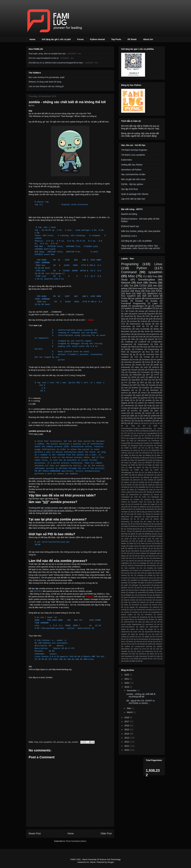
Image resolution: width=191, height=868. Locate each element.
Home (32, 39)
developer (154, 390)
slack (140, 622)
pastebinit (159, 583)
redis (126, 602)
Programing (130, 264)
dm (122, 514)
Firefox (124, 298)
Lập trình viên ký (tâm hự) (133, 199)
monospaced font (148, 570)
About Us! (148, 39)
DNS (160, 314)
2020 (127, 683)
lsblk (141, 558)
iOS (153, 398)
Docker (124, 301)
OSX (156, 326)
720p (133, 426)
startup (142, 627)
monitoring (158, 331)
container (125, 357)
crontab (147, 357)
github (133, 534)
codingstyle (155, 497)
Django (148, 324)
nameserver (129, 406)
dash (135, 507)
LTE (155, 453)
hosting (150, 541)
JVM (123, 453)
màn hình (141, 573)
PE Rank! (132, 39)
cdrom (123, 490)
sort (158, 413)
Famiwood (155, 441)
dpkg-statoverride (153, 517)
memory (128, 365)
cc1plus (157, 487)
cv (159, 504)
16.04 (143, 423)
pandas (159, 319)
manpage (143, 563)
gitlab (127, 398)
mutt (148, 365)
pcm (132, 588)
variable (124, 651)
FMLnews (143, 347)
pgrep (123, 590)
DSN (149, 436)
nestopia (140, 575)
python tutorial (138, 314)
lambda (149, 400)
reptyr (126, 605)
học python (136, 298)
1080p (136, 423)
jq (162, 551)
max (158, 563)
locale (123, 558)
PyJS (158, 463)
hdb (134, 541)
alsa (161, 385)
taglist (147, 637)
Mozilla (160, 458)
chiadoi (149, 492)
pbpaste (124, 588)
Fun (155, 276)
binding (142, 482)
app (158, 475)
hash (157, 539)
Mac (140, 455)
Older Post (106, 833)
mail (139, 561)
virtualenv (148, 421)
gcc (131, 531)
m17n (123, 561)
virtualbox (147, 308)
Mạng (138, 291)
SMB (130, 468)
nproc (151, 578)
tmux (137, 308)
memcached (139, 565)
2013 (127, 738)
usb (151, 649)
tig (151, 641)
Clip (123, 372)
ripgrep (132, 607)
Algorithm (151, 314)
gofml (135, 398)
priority (151, 592)
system (128, 308)
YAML (143, 385)
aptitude (146, 477)
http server (145, 331)
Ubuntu (153, 283)
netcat (141, 406)
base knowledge (143, 329)
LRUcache (146, 453)
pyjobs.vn (159, 595)
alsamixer (150, 475)
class (123, 495)
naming (124, 575)
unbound (159, 644)
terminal (133, 321)
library (143, 556)
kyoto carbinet (141, 553)
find (138, 319)
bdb (134, 482)
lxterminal (156, 558)
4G (159, 423)
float (161, 395)
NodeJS (125, 380)
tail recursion (158, 637)
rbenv (141, 600)
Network (126, 283)
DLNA (136, 436)
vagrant (124, 370)
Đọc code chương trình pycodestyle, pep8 (47, 77)
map (151, 563)
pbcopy (157, 585)
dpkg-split (138, 517)
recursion (159, 600)
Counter (140, 433)
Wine (156, 472)
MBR (151, 377)
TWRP (137, 470)
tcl (130, 639)
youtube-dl (145, 659)
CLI (145, 276)
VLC (143, 472)
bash (140, 283)
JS (147, 450)
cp (136, 390)
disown (150, 512)
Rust (148, 352)
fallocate (124, 524)
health (141, 541)
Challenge (129, 342)
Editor (123, 441)
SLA (123, 468)
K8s (157, 324)
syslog (124, 637)
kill (46, 502)
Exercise (125, 375)
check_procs (139, 492)
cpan (123, 504)
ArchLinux (155, 321)
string (141, 629)
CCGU (143, 286)
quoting (150, 597)
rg (125, 607)
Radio (150, 465)
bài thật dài (55, 186)
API (144, 426)
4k (122, 426)
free (158, 526)
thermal (139, 641)
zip (161, 659)
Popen (126, 463)
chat (158, 490)
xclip (158, 656)
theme (131, 641)
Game (156, 296)
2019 (127, 687)
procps (143, 334)
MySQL (128, 349)
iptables (131, 548)
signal (160, 619)
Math (139, 293)
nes (132, 575)
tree (125, 644)
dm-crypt (130, 514)
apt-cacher (125, 477)
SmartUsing (152, 288)
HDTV (135, 448)
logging (124, 403)
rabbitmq (159, 597)
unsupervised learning (143, 646)
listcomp (152, 556)
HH (143, 448)
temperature (144, 639)
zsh (129, 423)
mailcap (157, 561)
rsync (131, 610)
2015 (127, 730)
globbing (148, 534)
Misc (132, 276)
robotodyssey (144, 607)
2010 (127, 750)
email (131, 319)
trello (151, 418)
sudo (146, 367)
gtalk (161, 536)
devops (142, 311)
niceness (124, 578)
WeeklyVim (152, 293)
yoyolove (125, 291)
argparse (156, 477)
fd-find (138, 524)
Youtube (152, 385)
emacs (144, 393)
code (136, 497)
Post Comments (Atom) (76, 841)
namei (157, 573)
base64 (160, 480)
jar (152, 548)
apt (141, 354)
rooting (124, 610)
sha (152, 617)
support (124, 634)
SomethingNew (146, 280)
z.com (155, 659)
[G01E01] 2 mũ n (129, 236)
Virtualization (138, 306)
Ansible (151, 370)
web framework (141, 656)
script (140, 337)
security (138, 413)
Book (128, 293)
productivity (142, 595)
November (132, 690)
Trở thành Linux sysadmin (133, 155)
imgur (144, 546)
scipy (133, 337)
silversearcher (129, 622)
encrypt (136, 521)
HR (149, 448)
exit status (148, 521)
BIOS (138, 431)
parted (150, 583)
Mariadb (136, 458)
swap (133, 634)
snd (158, 622)
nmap (149, 406)
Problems (139, 349)
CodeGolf (142, 342)
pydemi (124, 337)
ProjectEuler (126, 329)
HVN (160, 347)
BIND (131, 431)
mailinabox (125, 563)
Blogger (111, 862)
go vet (138, 536)
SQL (150, 383)
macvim (131, 561)
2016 (127, 726)
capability (142, 487)
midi (161, 565)
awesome (137, 480)
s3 (161, 610)
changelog (141, 490)
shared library (129, 619)
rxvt (156, 610)
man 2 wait (38, 434)
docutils (157, 514)
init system (158, 360)
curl (157, 357)
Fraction (147, 443)
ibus (150, 543)
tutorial (160, 418)
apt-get (156, 316)
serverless (149, 614)
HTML (157, 448)
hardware (146, 360)
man (134, 563)
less (157, 400)
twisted (142, 644)
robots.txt (156, 607)
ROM (133, 465)
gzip (150, 539)
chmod (157, 492)
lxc (161, 362)
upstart (124, 339)
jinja (158, 548)
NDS (125, 460)
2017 (127, 721)
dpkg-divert (125, 517)
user (158, 649)
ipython (138, 362)
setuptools (144, 617)
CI (159, 370)
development (150, 509)
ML (158, 377)
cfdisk (132, 490)
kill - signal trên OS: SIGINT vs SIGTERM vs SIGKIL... (141, 702)
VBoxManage (126, 472)
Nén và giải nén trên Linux (133, 179)
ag (134, 354)
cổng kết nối (126, 507)
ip (134, 400)
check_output (126, 492)
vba (132, 651)
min (141, 568)
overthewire (155, 580)
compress (148, 499)
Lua (161, 453)
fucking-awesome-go (135, 529)
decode (157, 507)
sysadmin (155, 272)
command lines (153, 354)
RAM (123, 352)
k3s (125, 553)
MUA (134, 455)
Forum (80, 39)
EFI (158, 438)
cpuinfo (137, 504)
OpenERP (141, 460)
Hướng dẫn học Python (132, 165)
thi (146, 641)
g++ (125, 531)
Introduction (125, 450)
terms (123, 641)
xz (130, 659)
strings (150, 629)
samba (126, 612)
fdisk (147, 395)
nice (158, 575)
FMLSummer (142, 441)
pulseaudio (126, 367)
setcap (134, 617)
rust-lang (149, 610)
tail (122, 418)
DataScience (135, 324)
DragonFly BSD (135, 438)
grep (135, 331)
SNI (147, 468)
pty (151, 595)
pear (151, 588)
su (158, 629)
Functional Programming (133, 303)
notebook (142, 578)
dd (150, 507)
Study (124, 280)
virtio (134, 654)
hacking (152, 311)
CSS (123, 324)
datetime (143, 507)
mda (129, 565)
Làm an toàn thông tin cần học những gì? (46, 86)
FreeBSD (156, 443)
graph (154, 536)
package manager (137, 583)
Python (142, 268)
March (130, 712)
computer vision (137, 502)
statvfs (133, 629)
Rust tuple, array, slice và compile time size (47, 54)
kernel (148, 362)
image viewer (134, 546)
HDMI (126, 448)
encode (135, 360)
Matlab (124, 306)
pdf (145, 588)
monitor (138, 365)
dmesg (148, 514)
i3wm (143, 543)
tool (157, 641)
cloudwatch (125, 497)
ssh (148, 337)
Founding (137, 443)
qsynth (142, 597)
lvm (148, 558)
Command (129, 272)
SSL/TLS (156, 468)
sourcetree (149, 624)
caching (124, 487)
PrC (126, 383)
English (124, 347)
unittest (127, 646)
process (60, 742)
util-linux (128, 421)
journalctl (146, 551)
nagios (150, 573)
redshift (134, 602)
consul (149, 502)
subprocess (125, 632)
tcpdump (156, 337)
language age (155, 553)
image (123, 546)
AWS (155, 426)
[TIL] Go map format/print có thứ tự (44, 58)
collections (125, 499)
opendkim (134, 580)
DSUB (157, 436)
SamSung (125, 470)
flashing (134, 526)
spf (158, 624)
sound (124, 416)
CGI (161, 431)
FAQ (131, 441)
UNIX (148, 316)
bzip (143, 485)
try (136, 644)
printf (123, 411)
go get (130, 536)
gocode (146, 536)
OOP (138, 326)
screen (145, 612)
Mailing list (150, 455)
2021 (127, 679)
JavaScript (129, 316)
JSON (134, 377)
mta (125, 573)
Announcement (152, 298)
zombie (75, 742)
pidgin (151, 590)
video (133, 339)
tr (162, 641)
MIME (126, 455)
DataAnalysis (143, 344)
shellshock (141, 619)
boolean (135, 388)
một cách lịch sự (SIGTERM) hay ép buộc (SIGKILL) (51, 511)
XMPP (126, 475)
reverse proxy (157, 605)
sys (150, 634)
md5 (123, 565)
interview (128, 362)
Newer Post (35, 833)
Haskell (124, 377)
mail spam (147, 561)
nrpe (158, 578)
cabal (150, 485)
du (135, 519)
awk (126, 388)
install (127, 400)
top (69, 742)
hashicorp (125, 541)
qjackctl (133, 597)
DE (161, 433)
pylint (126, 597)
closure (157, 495)
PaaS (150, 460)
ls (136, 558)
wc (159, 654)
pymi (156, 411)
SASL (158, 465)
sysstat (132, 637)
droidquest (125, 519)
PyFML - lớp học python (132, 184)
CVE (132, 433)
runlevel (139, 610)
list (155, 362)
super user (137, 632)
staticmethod (154, 627)
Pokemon (159, 460)
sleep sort (149, 622)
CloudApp (132, 372)
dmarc (139, 514)
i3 (137, 543)
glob (140, 534)
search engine (127, 614)
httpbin (124, 543)
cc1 (150, 487)
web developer (127, 656)
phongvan (135, 408)
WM (149, 472)
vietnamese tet (150, 651)
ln (159, 556)
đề (139, 661)
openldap (144, 580)
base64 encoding (129, 214)
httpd (131, 543)
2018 (127, 717)
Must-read (137, 288)
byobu (129, 485)
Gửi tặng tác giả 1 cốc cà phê (56, 39)
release (143, 602)
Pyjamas (124, 465)
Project (132, 311)
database (125, 360)
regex (137, 367)
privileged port (129, 595)
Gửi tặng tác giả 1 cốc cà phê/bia (136, 241)
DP (143, 436)
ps (66, 742)
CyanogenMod (151, 433)
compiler (136, 499)
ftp (122, 529)
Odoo (132, 460)
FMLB (133, 347)
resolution (135, 605)
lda (130, 556)
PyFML (159, 291)
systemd (156, 367)
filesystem (125, 331)
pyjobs (146, 411)
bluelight (157, 482)
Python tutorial (98, 39)
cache (157, 485)
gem (158, 531)
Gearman (150, 445)
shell (144, 296)
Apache (151, 339)
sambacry (136, 612)
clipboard (146, 495)
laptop (123, 556)
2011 (127, 746)
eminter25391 (157, 393)
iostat (158, 546)
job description (134, 551)
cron (136, 357)
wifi (123, 423)
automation (125, 480)
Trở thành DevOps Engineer (134, 150)
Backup (146, 431)
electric (156, 519)
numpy (124, 408)
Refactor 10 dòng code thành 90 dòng (45, 82)
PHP (146, 380)
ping (158, 590)
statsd (123, 629)
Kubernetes (127, 160)
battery (127, 482)
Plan (160, 380)
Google (160, 445)
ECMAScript (149, 438)
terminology (155, 639)
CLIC (160, 339)
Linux (158, 264)
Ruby (148, 291)
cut (144, 390)
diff (138, 512)
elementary (125, 521)
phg (130, 590)
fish (154, 395)
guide (126, 539)
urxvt (144, 649)
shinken (152, 619)
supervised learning (152, 632)
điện (134, 661)
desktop (139, 509)
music (132, 573)
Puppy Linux (137, 463)
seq (139, 614)
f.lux (158, 521)
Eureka (154, 301)
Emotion (139, 301)
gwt (142, 539)
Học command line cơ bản (133, 174)
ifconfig (157, 543)
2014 (127, 734)
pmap (123, 592)
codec (144, 497)
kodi (131, 553)
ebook (134, 393)
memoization (151, 565)
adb (133, 475)
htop (36, 742)
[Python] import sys (130, 226)
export (138, 395)
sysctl (157, 634)
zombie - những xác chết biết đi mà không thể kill (141, 695)
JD (142, 450)
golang (124, 288)
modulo (135, 570)
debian (156, 329)
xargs (142, 339)
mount (160, 570)
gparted (144, 398)
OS (54, 742)
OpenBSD (136, 380)
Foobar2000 (126, 443)
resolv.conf (126, 413)
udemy (150, 644)
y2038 (136, 659)
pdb (139, 588)
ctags (153, 504)
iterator (145, 548)
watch (152, 654)
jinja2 (123, 551)
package (124, 583)
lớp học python (138, 403)
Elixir (156, 344)
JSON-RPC (155, 450)
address (141, 475)
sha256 (160, 617)
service (148, 413)
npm (158, 406)
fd (131, 524)
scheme (159, 306)
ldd (136, 556)
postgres (132, 592)
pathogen (135, 585)
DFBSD (127, 436)
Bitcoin (154, 431)
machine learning (155, 403)
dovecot (124, 393)
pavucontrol (146, 585)
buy (123, 485)
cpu (130, 504)
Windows (125, 354)
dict (132, 512)
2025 (127, 675)
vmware (134, 370)
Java (130, 453)
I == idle (32, 404)
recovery (149, 600)
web (143, 370)
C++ (123, 311)
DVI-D (123, 438)
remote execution (156, 602)
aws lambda (149, 480)
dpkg (123, 319)
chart (151, 490)
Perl (153, 380)
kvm (161, 311)
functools (159, 529)
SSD (157, 352)
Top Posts (116, 39)
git (144, 319)
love (130, 558)
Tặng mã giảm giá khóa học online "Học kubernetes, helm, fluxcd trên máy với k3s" (141, 247)
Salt (158, 383)
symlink (142, 634)
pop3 (145, 408)
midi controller (130, 568)
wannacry (142, 654)
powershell (142, 592)
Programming (153, 349)
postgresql (155, 408)
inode (151, 546)
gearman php (140, 531)
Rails (134, 383)
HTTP (157, 375)
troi (131, 644)
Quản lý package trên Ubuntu (135, 194)
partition (127, 334)
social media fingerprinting (131, 624)
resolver (145, 605)
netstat (150, 575)
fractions (151, 526)
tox (144, 418)
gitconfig (124, 534)
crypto (145, 504)
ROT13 (141, 465)
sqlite (132, 416)
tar (125, 639)
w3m (158, 421)
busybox (146, 388)
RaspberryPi (136, 352)
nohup (133, 578)
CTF (125, 433)
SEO (142, 383)
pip (135, 334)
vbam (139, 651)
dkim (158, 512)
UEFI (135, 385)
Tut (131, 286)
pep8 (158, 588)
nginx (126, 314)
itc (138, 548)
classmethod (134, 495)
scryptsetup (155, 612)
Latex (155, 303)
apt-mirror (136, 477)
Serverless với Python (131, 170)
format (142, 526)
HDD (153, 347)
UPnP (156, 470)
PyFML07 (149, 463)
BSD (158, 309)
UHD (147, 470)
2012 (127, 742)
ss (139, 416)
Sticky (139, 316)
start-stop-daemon (128, 627)
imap (160, 398)
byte (137, 485)
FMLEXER (137, 375)
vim (155, 286)
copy (158, 502)
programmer (154, 334)
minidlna (150, 568)
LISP (137, 453)
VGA (136, 472)
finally (126, 526)
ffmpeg (146, 524)
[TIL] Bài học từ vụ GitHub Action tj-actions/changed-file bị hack (56, 63)
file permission (157, 524)
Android (144, 321)
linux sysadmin (46, 742)
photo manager (140, 590)
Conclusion (145, 372)
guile (151, 319)
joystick (155, 551)
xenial (123, 659)
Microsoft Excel (148, 458)
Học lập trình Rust (130, 189)
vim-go (137, 421)
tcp (135, 639)
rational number (130, 600)
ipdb (123, 548)
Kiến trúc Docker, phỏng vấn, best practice (141, 231)
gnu (156, 534)
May (129, 708)
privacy (160, 592)
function (149, 529)
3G (153, 423)
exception (128, 395)
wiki (152, 656)
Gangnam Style (137, 445)
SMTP (139, 468)
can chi (133, 487)
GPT (148, 375)
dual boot (145, 519)
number (124, 580)
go (150, 306)
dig (143, 512)
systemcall (155, 416)
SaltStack (125, 385)
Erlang (157, 372)
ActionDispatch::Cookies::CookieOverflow (137, 428)
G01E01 (124, 445)
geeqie (151, 531)
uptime (136, 649)
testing (130, 418)
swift (145, 416)
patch (126, 585)
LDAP (142, 377)
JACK (135, 450)
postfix (156, 365)
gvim (135, 539)
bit (149, 482)
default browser (127, 509)
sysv (140, 637)
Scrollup (187, 431)
